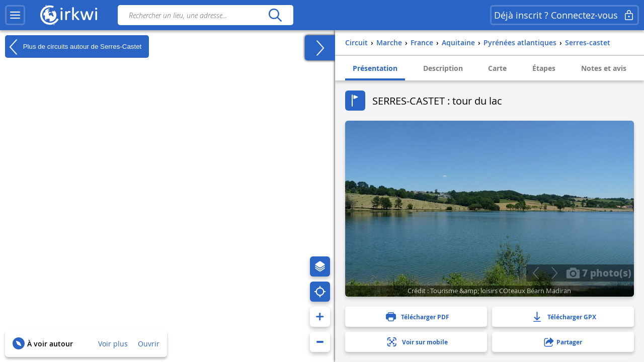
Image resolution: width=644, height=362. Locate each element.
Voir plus (113, 344)
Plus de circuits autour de (73, 47)
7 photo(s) (599, 273)
